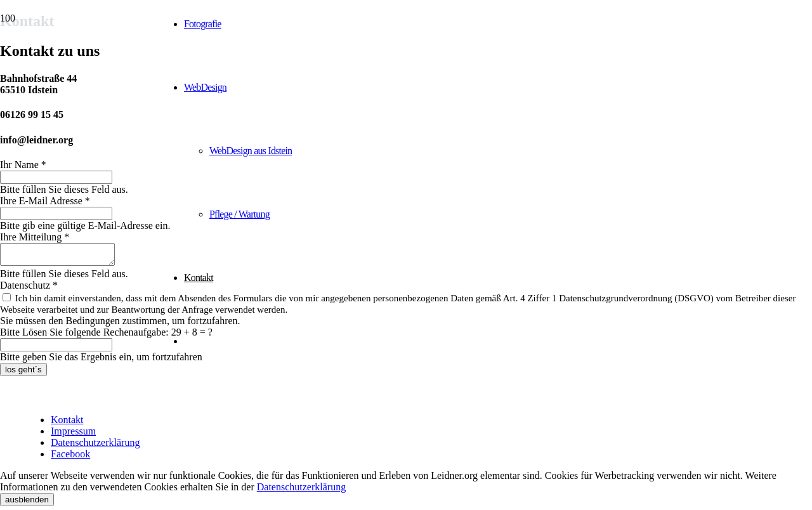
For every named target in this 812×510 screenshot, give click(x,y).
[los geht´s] (23, 373)
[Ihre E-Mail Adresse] (56, 213)
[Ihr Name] (56, 177)
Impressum (73, 435)
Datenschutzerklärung (95, 446)
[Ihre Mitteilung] (64, 256)
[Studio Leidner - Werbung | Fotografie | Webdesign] (79, 75)
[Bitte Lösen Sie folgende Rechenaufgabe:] (56, 349)
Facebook (70, 458)
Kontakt (67, 423)
